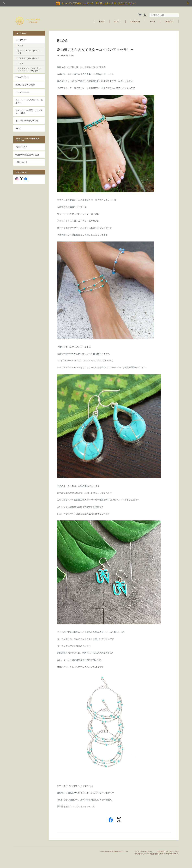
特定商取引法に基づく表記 (27, 155)
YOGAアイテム (22, 77)
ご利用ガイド (21, 147)
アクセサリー (21, 40)
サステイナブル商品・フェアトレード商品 (29, 112)
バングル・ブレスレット (28, 58)
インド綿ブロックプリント (27, 121)
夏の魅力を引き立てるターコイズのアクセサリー (95, 50)
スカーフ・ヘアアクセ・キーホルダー (29, 101)
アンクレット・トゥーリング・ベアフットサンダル (29, 69)
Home (102, 21)
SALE (18, 128)
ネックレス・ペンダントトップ (29, 52)
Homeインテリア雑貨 (25, 85)
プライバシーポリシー (143, 851)
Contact (169, 21)
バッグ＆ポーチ (22, 92)
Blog (153, 21)
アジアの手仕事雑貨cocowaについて (114, 851)
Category (135, 21)
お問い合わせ (21, 162)
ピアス (20, 45)
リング (20, 63)
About (117, 21)
